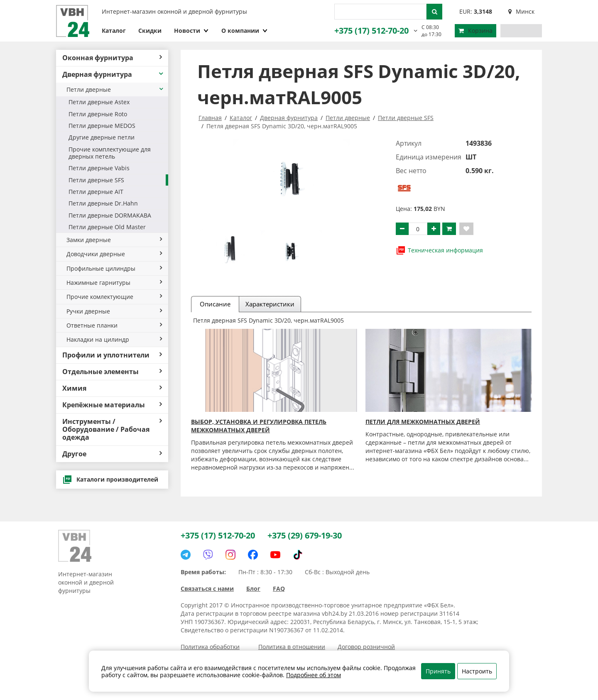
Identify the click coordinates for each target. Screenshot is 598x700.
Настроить (477, 671)
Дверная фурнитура (113, 74)
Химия (112, 388)
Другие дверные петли (102, 137)
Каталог (114, 31)
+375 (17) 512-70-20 (371, 31)
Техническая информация (439, 250)
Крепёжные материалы (112, 405)
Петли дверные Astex (99, 102)
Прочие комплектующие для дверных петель (110, 153)
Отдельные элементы (112, 372)
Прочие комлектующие (114, 297)
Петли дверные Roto (98, 114)
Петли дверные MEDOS (102, 126)
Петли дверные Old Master (107, 227)
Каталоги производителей (110, 480)
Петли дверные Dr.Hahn (103, 203)
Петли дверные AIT (96, 192)
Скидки (150, 31)
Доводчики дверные (114, 254)
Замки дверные (114, 240)
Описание (215, 304)
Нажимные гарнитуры (114, 283)
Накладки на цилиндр (114, 339)
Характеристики (270, 304)
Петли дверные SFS (96, 180)
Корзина (475, 31)
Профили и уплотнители (112, 355)
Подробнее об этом (314, 675)
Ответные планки (114, 325)
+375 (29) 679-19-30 (305, 535)
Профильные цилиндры (114, 268)
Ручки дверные (114, 311)
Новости (191, 31)
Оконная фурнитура (112, 58)
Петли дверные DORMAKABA (110, 215)
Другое (112, 454)
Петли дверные (115, 89)
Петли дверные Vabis (99, 168)
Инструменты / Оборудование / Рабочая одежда (112, 429)
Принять (438, 671)
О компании (245, 31)
